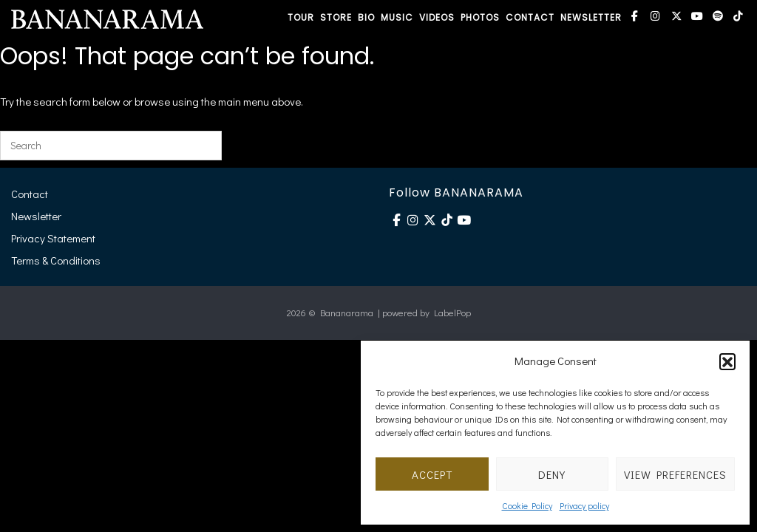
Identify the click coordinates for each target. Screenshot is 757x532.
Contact (30, 194)
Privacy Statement (53, 238)
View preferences (675, 474)
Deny (552, 474)
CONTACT (530, 17)
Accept (432, 474)
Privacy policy (584, 505)
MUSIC (397, 17)
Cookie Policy (527, 505)
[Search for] (111, 146)
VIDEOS (437, 17)
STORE (336, 17)
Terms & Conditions (56, 260)
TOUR (301, 17)
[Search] (202, 145)
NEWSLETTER (591, 17)
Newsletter (36, 216)
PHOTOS (480, 17)
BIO (366, 17)
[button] (727, 361)
